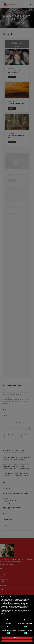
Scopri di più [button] (17, 638)
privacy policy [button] (14, 601)
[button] (32, 597)
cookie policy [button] (26, 605)
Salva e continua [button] (17, 641)
